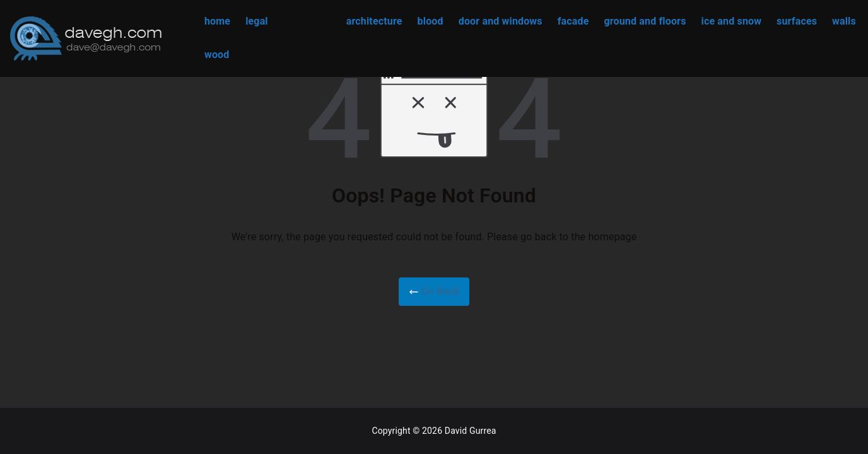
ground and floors (645, 21)
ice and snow (732, 21)
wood (217, 55)
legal (257, 21)
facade (573, 21)
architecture (374, 21)
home (217, 21)
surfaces (797, 21)
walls (844, 21)
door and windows (501, 21)
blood (431, 21)
